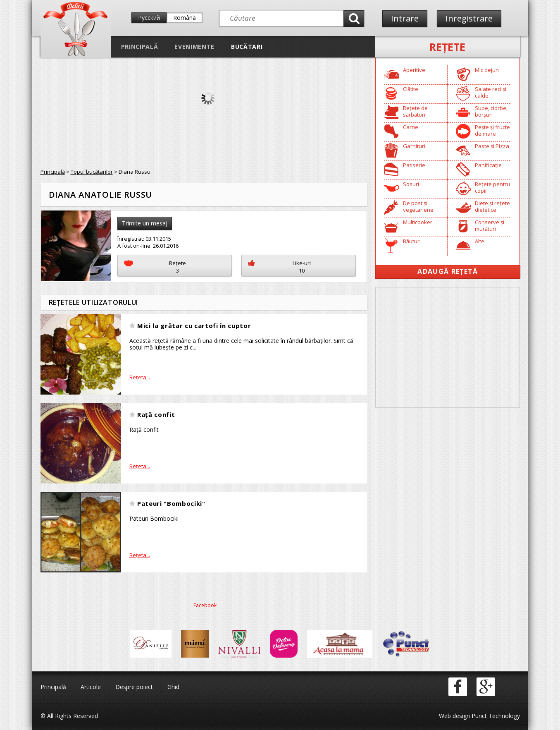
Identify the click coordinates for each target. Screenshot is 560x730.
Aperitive (414, 70)
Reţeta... (140, 377)
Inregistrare (469, 18)
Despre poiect (134, 687)
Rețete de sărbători (415, 111)
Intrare (405, 18)
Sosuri (411, 184)
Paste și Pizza (492, 146)
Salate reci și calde (491, 92)
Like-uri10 (279, 267)
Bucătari (247, 47)
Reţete (447, 47)
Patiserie (414, 165)
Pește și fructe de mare (492, 130)
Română (185, 18)
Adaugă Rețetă (448, 271)
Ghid (173, 687)
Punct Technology (495, 716)
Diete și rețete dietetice (492, 206)
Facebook (205, 605)
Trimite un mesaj (145, 223)
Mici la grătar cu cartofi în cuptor (194, 326)
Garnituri (414, 146)
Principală (140, 47)
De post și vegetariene (418, 206)
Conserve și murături (490, 225)
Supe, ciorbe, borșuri (491, 111)
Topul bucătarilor (92, 172)
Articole (91, 687)
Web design (454, 716)
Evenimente (194, 47)
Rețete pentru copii (492, 187)
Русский (149, 18)
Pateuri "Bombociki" (171, 503)
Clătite (411, 89)
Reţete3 (155, 267)
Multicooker (418, 222)
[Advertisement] (448, 347)
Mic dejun (487, 70)
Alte (480, 241)
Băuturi (412, 241)
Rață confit (156, 414)
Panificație (488, 165)
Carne (411, 127)
